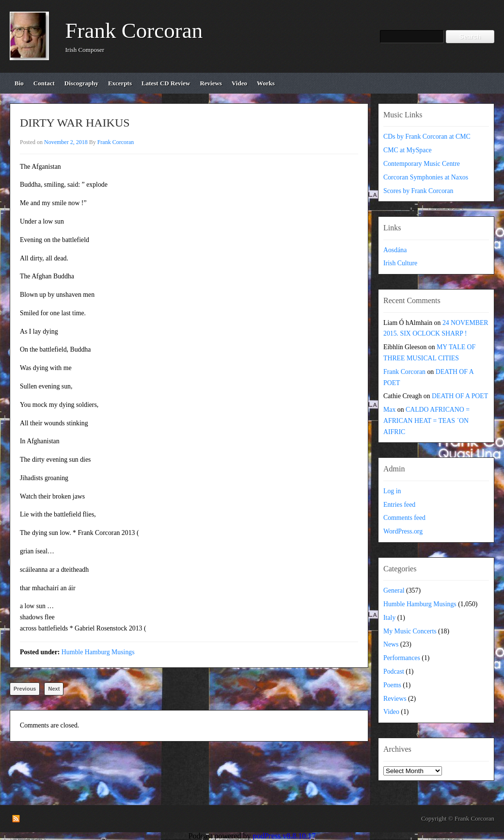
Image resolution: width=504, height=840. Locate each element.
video (239, 83)
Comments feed (404, 518)
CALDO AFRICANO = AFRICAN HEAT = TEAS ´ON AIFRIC (426, 421)
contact (44, 83)
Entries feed (399, 505)
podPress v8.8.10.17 (284, 836)
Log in (392, 491)
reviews (211, 83)
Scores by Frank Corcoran (418, 191)
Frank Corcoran (134, 31)
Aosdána (395, 250)
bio (19, 83)
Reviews (395, 699)
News (391, 644)
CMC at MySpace (408, 150)
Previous (25, 689)
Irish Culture (400, 263)
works (266, 83)
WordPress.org (403, 531)
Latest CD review (166, 83)
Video (391, 712)
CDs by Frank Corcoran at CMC (427, 137)
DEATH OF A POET (460, 396)
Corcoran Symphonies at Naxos (426, 177)
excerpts (120, 83)
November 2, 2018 (66, 142)
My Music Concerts (410, 631)
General (394, 590)
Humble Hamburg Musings (98, 652)
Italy (389, 618)
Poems (392, 685)
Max (389, 410)
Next (54, 689)
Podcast (394, 671)
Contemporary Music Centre (422, 164)
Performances (402, 658)
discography (81, 83)
